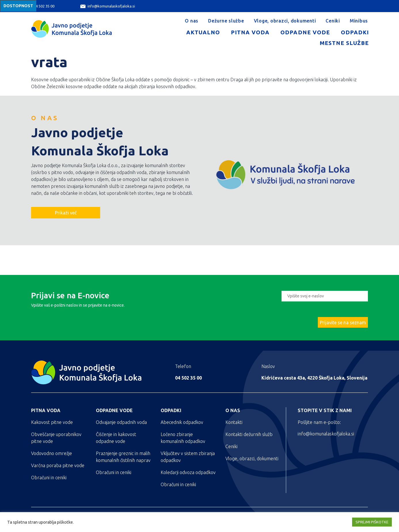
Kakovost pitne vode (52, 422)
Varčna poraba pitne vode (58, 465)
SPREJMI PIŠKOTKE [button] (372, 522)
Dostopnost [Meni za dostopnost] (18, 6)
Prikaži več (66, 213)
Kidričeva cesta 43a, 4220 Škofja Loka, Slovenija (314, 378)
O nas (192, 21)
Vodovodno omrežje (52, 453)
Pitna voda (250, 32)
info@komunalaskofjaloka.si (108, 6)
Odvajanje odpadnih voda (121, 422)
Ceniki (333, 21)
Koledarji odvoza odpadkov (188, 472)
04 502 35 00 (41, 6)
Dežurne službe (226, 21)
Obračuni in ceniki (49, 478)
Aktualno (203, 32)
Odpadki (355, 32)
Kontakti (234, 422)
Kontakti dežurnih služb (249, 434)
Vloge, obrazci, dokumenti (285, 21)
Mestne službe (344, 43)
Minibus (359, 21)
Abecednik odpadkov (182, 422)
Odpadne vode (305, 32)
